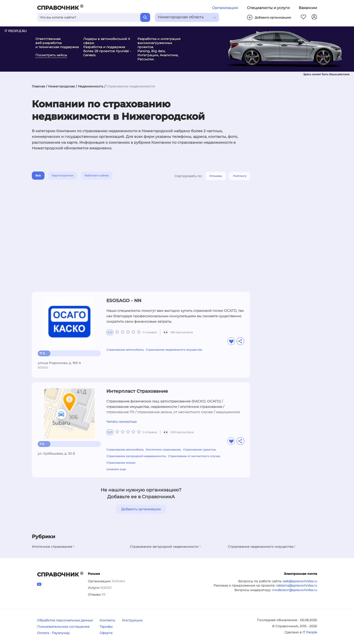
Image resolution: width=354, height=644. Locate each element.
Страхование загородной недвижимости (136, 456)
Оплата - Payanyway (53, 633)
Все (38, 175)
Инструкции (132, 620)
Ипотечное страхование (163, 450)
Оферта (106, 633)
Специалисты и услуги (268, 8)
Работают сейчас (97, 175)
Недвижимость (91, 86)
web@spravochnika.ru (300, 581)
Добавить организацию (141, 509)
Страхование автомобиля (125, 350)
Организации (225, 8)
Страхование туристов (199, 450)
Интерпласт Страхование (137, 391)
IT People (310, 632)
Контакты (107, 620)
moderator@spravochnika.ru (295, 590)
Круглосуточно (63, 175)
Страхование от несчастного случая (194, 456)
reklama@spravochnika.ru (297, 585)
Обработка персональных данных (65, 620)
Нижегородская (62, 86)
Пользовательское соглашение (63, 627)
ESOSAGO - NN (124, 301)
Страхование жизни (121, 463)
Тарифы (106, 627)
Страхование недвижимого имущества (174, 350)
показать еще (116, 469)
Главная (38, 86)
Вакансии (308, 8)
